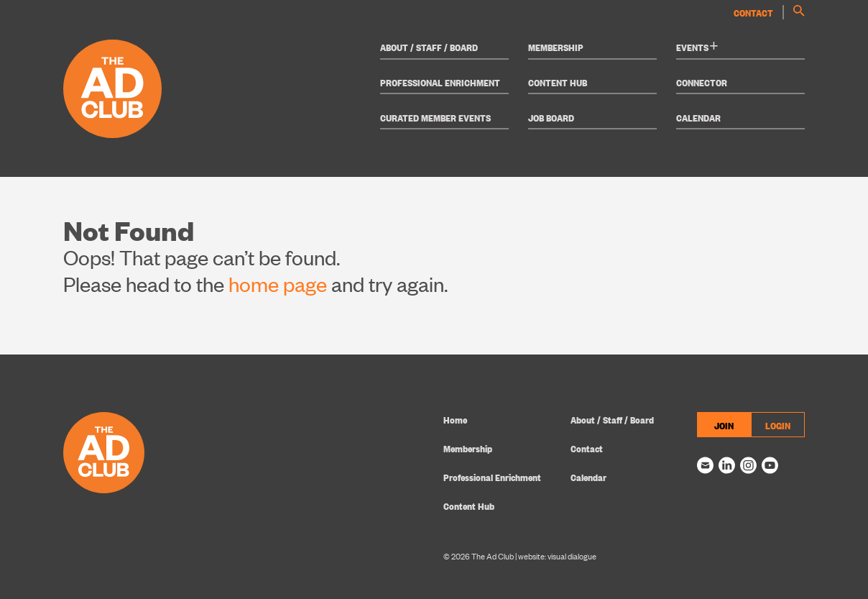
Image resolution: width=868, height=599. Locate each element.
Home (455, 419)
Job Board (551, 117)
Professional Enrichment (440, 82)
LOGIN (778, 425)
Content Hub (558, 82)
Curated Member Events (435, 117)
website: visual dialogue (557, 556)
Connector (702, 82)
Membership (556, 47)
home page (278, 284)
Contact (753, 12)
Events (697, 47)
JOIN (724, 425)
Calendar (698, 117)
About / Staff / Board (429, 47)
